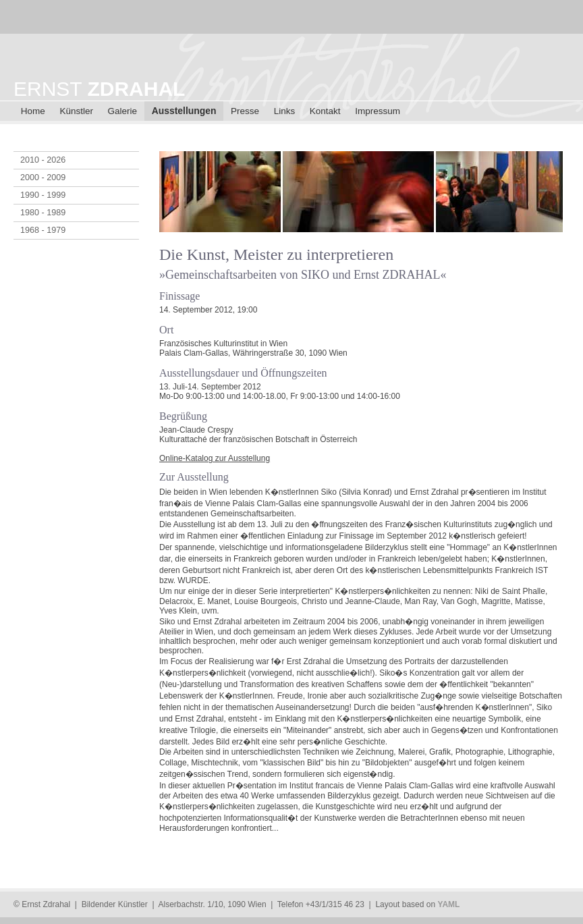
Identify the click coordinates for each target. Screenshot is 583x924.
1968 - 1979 (43, 230)
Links (285, 111)
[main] (364, 503)
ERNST (99, 89)
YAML (448, 904)
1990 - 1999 (43, 195)
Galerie (123, 111)
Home (33, 111)
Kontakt (325, 111)
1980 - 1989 (43, 213)
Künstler (76, 111)
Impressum (378, 111)
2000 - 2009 (43, 178)
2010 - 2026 (43, 160)
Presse (245, 111)
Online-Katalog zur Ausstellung (215, 458)
